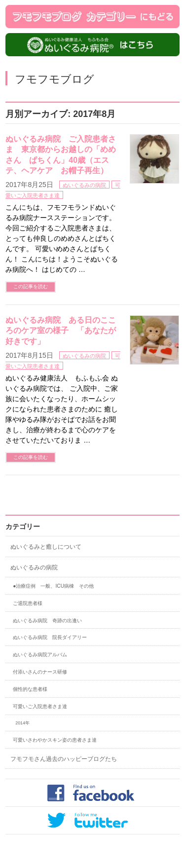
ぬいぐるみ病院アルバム (40, 655)
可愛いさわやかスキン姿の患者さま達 (55, 740)
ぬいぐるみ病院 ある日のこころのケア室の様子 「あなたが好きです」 (61, 331)
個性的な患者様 (30, 689)
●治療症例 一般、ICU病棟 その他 (53, 586)
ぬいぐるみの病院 (84, 185)
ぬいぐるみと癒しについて (46, 547)
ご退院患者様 (28, 603)
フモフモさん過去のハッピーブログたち (64, 759)
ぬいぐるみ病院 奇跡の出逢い (47, 621)
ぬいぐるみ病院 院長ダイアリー (50, 637)
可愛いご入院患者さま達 (40, 706)
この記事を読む (31, 286)
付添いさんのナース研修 (40, 672)
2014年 (22, 723)
